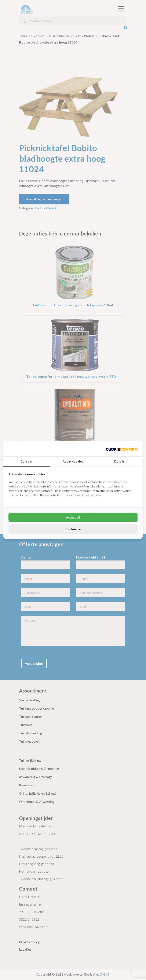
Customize (73, 529)
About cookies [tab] (73, 461)
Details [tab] (119, 461)
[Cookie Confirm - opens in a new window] (122, 449)
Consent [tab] (27, 461)
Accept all (73, 517)
